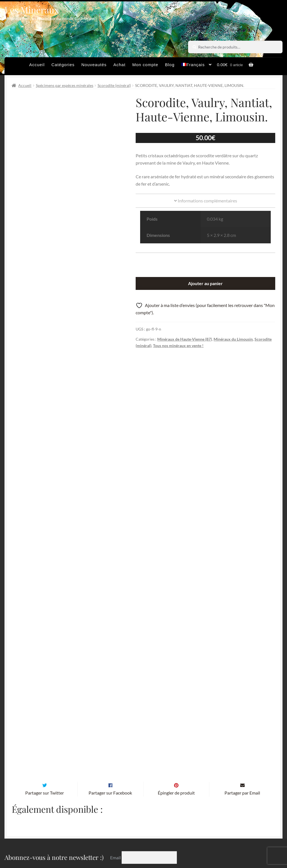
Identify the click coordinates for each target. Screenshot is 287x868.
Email (116, 782)
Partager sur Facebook (110, 717)
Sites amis (189, 833)
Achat (119, 65)
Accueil (37, 65)
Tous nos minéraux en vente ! (178, 346)
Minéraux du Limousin (233, 339)
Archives (90, 833)
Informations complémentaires (206, 201)
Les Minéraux (32, 10)
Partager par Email (242, 717)
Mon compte (145, 65)
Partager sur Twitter (45, 717)
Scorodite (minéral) (114, 85)
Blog (170, 65)
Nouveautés (94, 65)
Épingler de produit (176, 717)
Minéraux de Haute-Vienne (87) (185, 339)
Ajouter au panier (205, 283)
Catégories (63, 65)
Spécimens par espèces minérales (65, 85)
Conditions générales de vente (139, 833)
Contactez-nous (97, 844)
